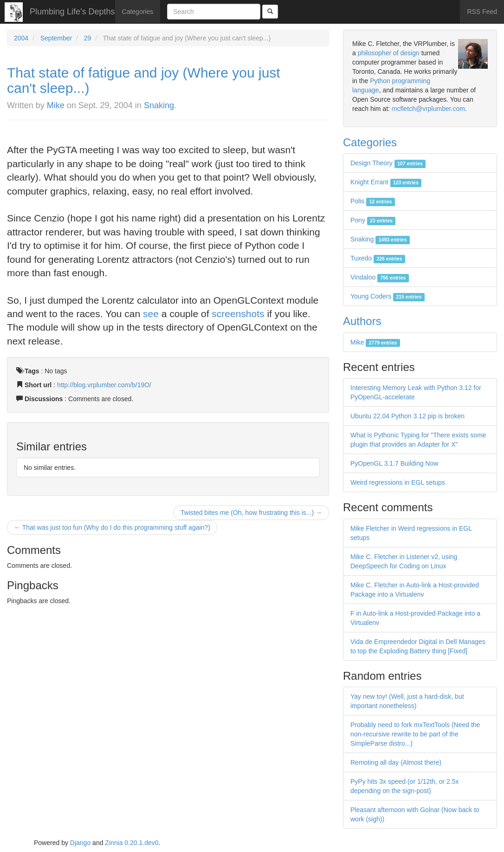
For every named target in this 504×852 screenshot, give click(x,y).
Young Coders (388, 296)
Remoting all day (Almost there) (396, 762)
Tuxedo (378, 258)
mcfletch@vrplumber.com (428, 109)
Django (80, 843)
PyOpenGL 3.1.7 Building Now (394, 463)
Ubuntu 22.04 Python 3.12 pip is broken (407, 416)
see (151, 314)
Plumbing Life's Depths (72, 12)
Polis (373, 201)
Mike (56, 105)
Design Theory (388, 163)
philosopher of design (389, 53)
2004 (21, 38)
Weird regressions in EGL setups (398, 482)
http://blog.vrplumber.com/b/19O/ (104, 385)
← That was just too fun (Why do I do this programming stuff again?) (112, 527)
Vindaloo (380, 277)
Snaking (159, 105)
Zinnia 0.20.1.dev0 (132, 843)
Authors (362, 321)
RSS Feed (482, 12)
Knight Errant (386, 182)
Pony (373, 220)
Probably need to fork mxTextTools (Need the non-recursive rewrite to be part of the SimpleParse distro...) (415, 734)
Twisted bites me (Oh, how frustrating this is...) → (251, 513)
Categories (138, 12)
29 (88, 38)
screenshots (238, 314)
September (56, 38)
